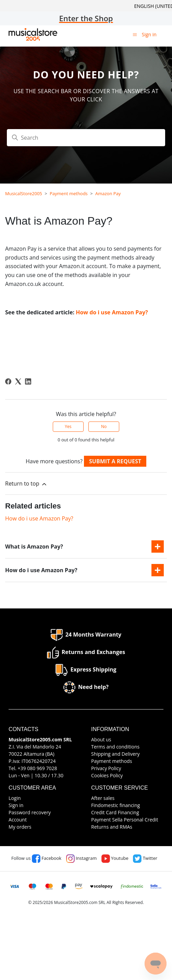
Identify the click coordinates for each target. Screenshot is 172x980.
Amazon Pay (108, 193)
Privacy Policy (106, 768)
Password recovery (30, 812)
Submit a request (115, 461)
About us (101, 739)
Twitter (145, 858)
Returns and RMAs (112, 827)
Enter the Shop (86, 18)
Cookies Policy (107, 775)
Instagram (82, 858)
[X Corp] (18, 381)
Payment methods (69, 193)
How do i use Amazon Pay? (112, 312)
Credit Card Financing (115, 812)
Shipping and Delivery (115, 754)
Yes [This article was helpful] (68, 426)
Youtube (115, 858)
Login (15, 798)
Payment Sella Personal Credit (125, 820)
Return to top (26, 484)
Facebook (47, 858)
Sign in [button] (149, 34)
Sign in (16, 805)
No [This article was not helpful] (104, 426)
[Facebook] (8, 381)
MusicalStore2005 (24, 193)
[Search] (86, 138)
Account (18, 820)
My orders (20, 827)
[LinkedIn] (28, 381)
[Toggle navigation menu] (135, 34)
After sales (103, 798)
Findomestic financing (115, 805)
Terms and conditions (115, 747)
